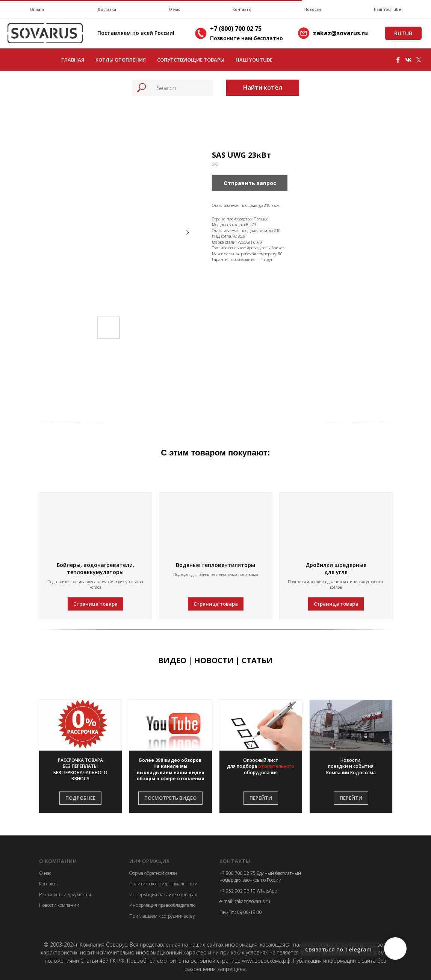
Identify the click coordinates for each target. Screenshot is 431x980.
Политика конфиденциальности (163, 884)
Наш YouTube (387, 9)
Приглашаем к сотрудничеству (162, 916)
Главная (73, 60)
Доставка (107, 9)
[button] (80, 770)
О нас (175, 9)
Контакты (242, 9)
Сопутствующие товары (191, 60)
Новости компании (59, 905)
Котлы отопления (121, 60)
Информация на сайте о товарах (163, 895)
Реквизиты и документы (65, 895)
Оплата (37, 9)
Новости (313, 9)
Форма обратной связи (153, 873)
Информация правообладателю (162, 905)
